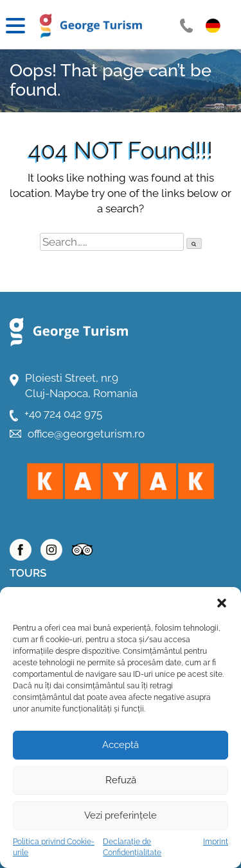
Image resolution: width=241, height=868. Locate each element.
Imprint (216, 842)
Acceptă (121, 745)
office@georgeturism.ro (86, 434)
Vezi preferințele (121, 815)
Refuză (121, 780)
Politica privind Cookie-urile (54, 847)
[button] (222, 603)
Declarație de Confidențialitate (132, 847)
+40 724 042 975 (63, 414)
